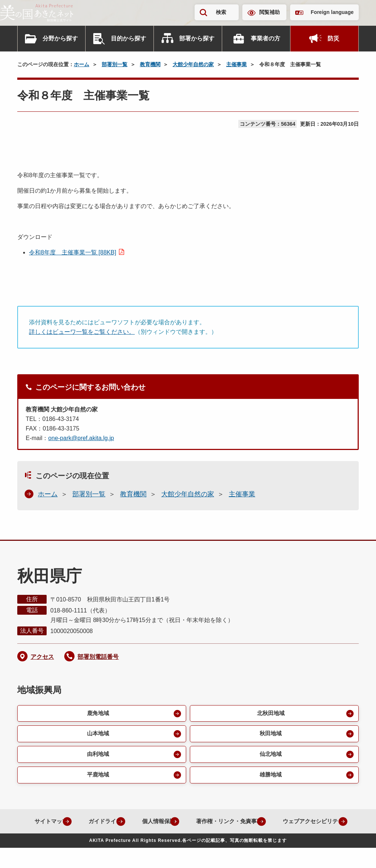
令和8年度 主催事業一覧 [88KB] (73, 252)
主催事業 (236, 64)
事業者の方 (265, 38)
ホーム (82, 64)
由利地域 (97, 756)
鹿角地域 (97, 714)
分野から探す (60, 38)
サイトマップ (77, 824)
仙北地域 (270, 756)
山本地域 (97, 735)
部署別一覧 (115, 64)
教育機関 (150, 64)
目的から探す (129, 38)
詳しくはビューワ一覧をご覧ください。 (82, 332)
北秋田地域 (270, 714)
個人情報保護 (194, 824)
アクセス (42, 657)
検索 (221, 12)
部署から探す (197, 38)
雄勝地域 (270, 778)
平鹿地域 (97, 778)
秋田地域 (270, 735)
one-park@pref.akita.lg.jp (81, 438)
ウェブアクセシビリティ (182, 841)
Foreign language (332, 12)
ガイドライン (135, 824)
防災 (333, 38)
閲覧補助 (270, 12)
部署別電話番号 (98, 657)
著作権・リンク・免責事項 (269, 824)
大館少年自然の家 (193, 64)
